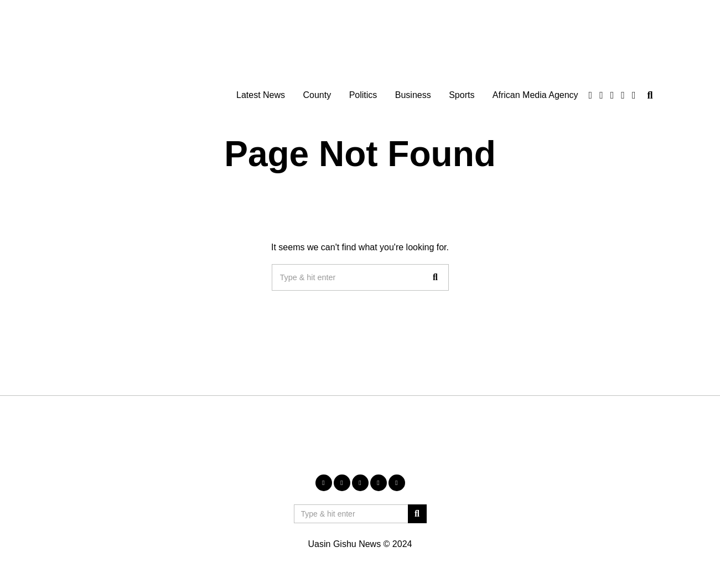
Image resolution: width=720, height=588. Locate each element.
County (317, 95)
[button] (436, 277)
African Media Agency (535, 95)
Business (413, 95)
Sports (462, 95)
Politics (363, 95)
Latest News (261, 95)
